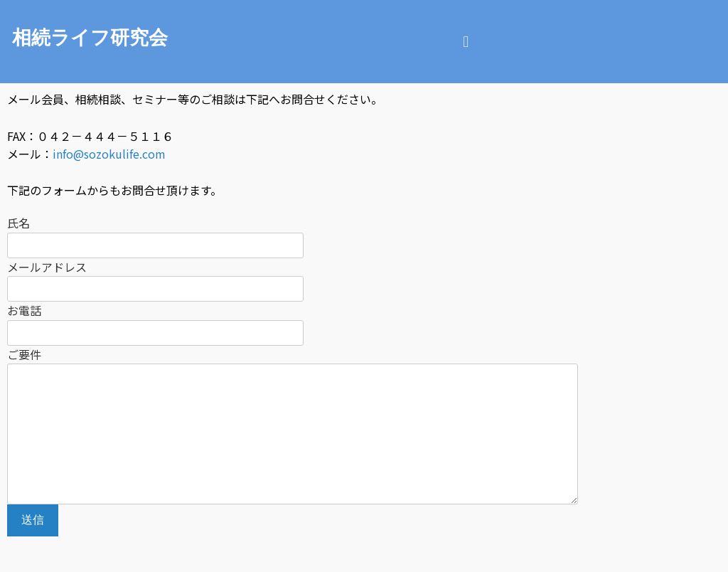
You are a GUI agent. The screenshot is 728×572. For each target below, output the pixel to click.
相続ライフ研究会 (90, 38)
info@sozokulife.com (109, 154)
